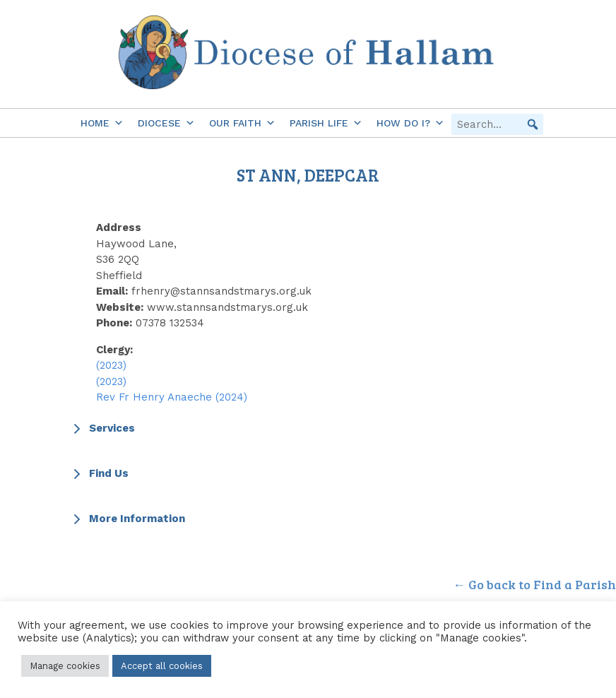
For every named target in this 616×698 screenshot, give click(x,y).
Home (102, 123)
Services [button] (102, 428)
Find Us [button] (99, 473)
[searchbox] (497, 124)
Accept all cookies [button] (162, 666)
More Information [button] (128, 519)
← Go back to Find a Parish (534, 584)
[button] (533, 124)
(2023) (111, 365)
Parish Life (326, 123)
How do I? (410, 123)
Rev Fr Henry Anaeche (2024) (172, 397)
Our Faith (242, 123)
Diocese (166, 123)
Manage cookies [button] (65, 666)
